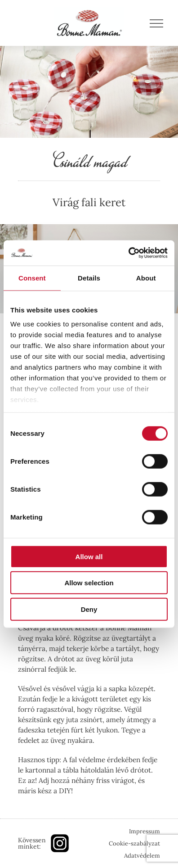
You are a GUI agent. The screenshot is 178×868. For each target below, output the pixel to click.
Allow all (89, 556)
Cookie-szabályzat (134, 843)
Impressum (145, 831)
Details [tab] (89, 278)
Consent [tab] (32, 278)
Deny (89, 609)
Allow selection (89, 583)
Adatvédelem (142, 856)
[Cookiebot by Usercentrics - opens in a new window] (128, 253)
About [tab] (146, 278)
